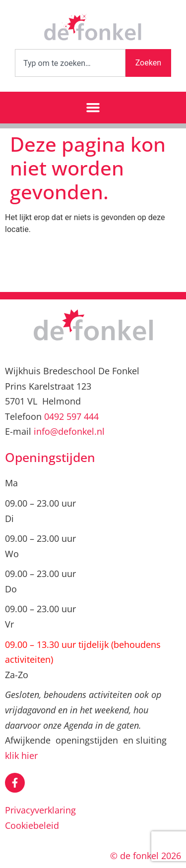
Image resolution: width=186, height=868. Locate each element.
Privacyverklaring (40, 810)
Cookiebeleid (32, 825)
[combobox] (70, 63)
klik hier (21, 755)
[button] (93, 108)
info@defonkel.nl (69, 431)
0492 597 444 (71, 416)
